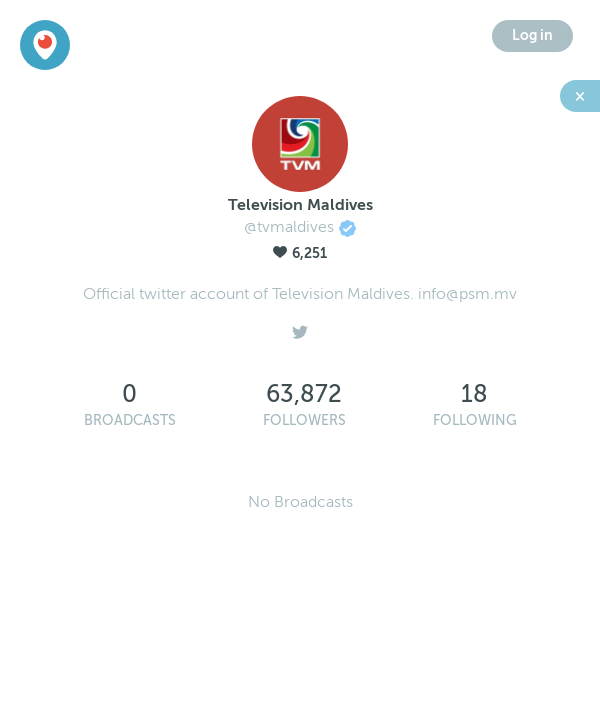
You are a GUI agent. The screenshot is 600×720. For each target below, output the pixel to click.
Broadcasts (130, 420)
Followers (304, 420)
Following (475, 420)
